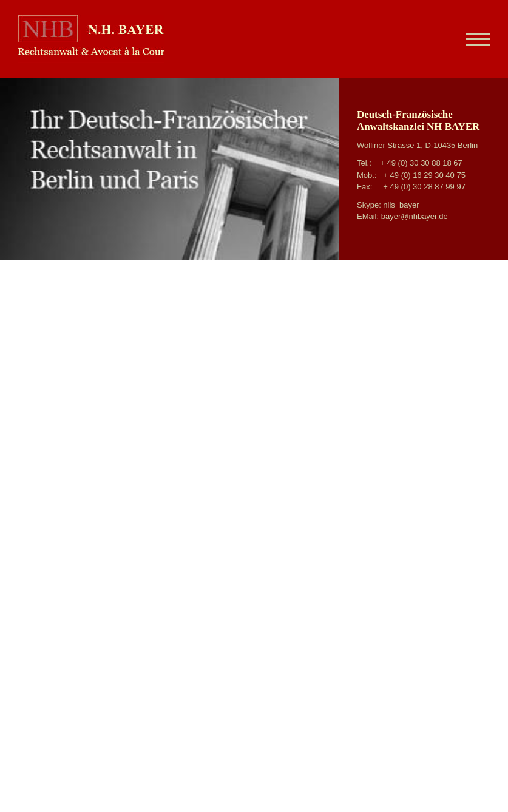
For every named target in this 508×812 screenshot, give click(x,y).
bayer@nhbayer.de (415, 216)
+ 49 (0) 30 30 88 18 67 (421, 163)
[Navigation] (473, 39)
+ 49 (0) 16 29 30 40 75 (424, 175)
